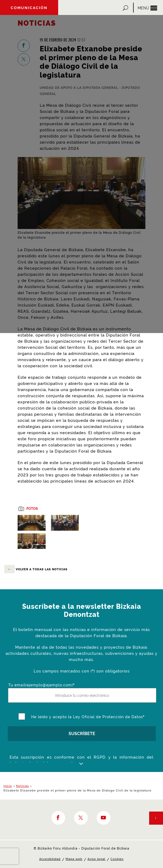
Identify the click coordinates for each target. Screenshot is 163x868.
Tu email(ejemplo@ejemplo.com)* (41, 685)
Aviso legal (96, 859)
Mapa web (74, 859)
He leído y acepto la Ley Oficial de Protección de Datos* (88, 717)
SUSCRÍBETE (82, 734)
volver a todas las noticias (36, 569)
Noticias (22, 786)
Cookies (117, 859)
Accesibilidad (50, 859)
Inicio (8, 786)
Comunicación (29, 8)
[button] (126, 8)
